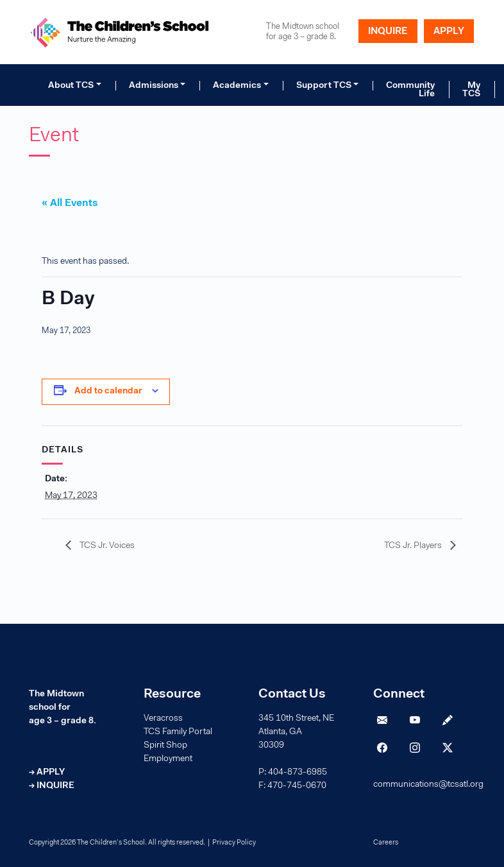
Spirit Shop (165, 746)
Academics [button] (237, 86)
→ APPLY (47, 773)
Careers (386, 843)
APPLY (449, 32)
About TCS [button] (71, 86)
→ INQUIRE (52, 786)
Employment (168, 759)
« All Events (70, 203)
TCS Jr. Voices (106, 546)
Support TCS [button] (324, 86)
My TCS (471, 90)
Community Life (410, 90)
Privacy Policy (234, 843)
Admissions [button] (154, 86)
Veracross (163, 719)
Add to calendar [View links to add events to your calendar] (108, 391)
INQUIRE (388, 32)
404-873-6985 (298, 773)
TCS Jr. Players (414, 546)
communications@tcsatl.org (428, 785)
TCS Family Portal (178, 732)
